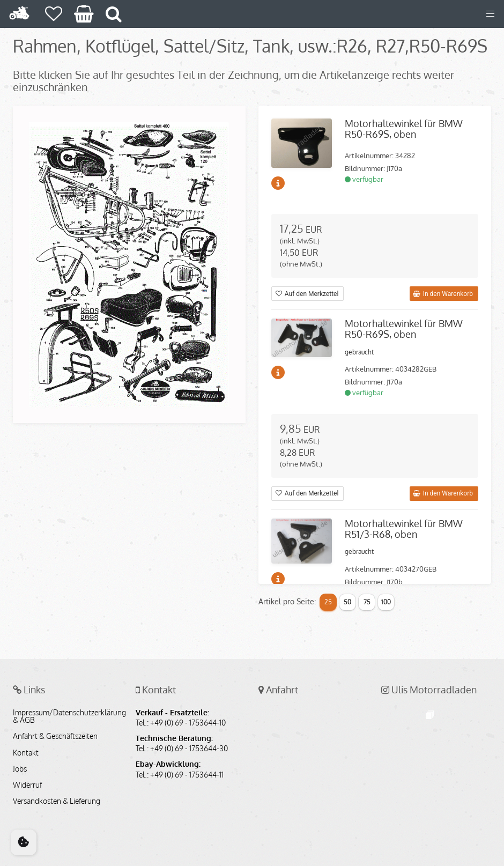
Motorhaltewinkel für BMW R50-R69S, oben (404, 129)
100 (386, 602)
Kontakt (26, 753)
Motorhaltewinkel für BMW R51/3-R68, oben (404, 529)
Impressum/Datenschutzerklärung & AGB (68, 716)
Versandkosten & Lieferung (57, 801)
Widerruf (27, 785)
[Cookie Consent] (24, 842)
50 (347, 602)
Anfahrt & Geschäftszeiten (55, 736)
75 (367, 602)
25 (328, 602)
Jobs (20, 769)
